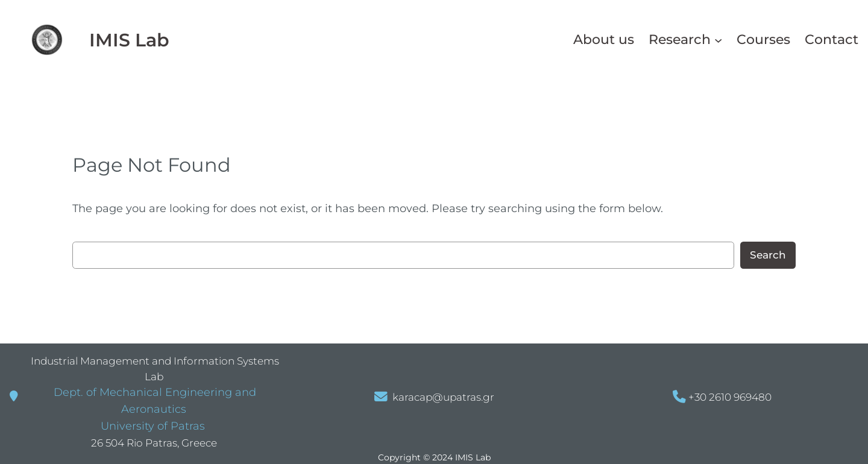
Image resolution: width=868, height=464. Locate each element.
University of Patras (151, 426)
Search (768, 255)
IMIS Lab (129, 40)
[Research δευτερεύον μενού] (718, 39)
